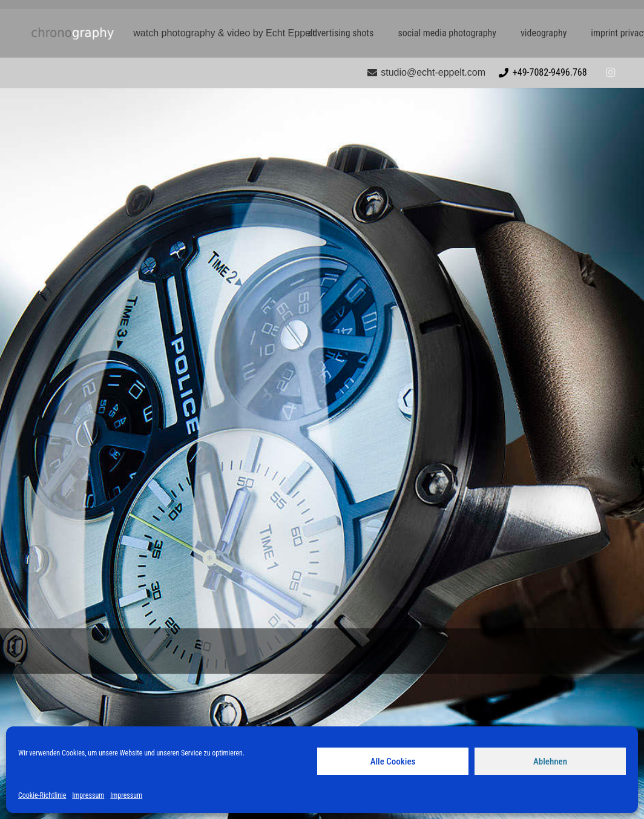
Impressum (88, 795)
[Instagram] (610, 73)
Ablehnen (550, 761)
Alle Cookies (393, 761)
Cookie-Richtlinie (42, 795)
